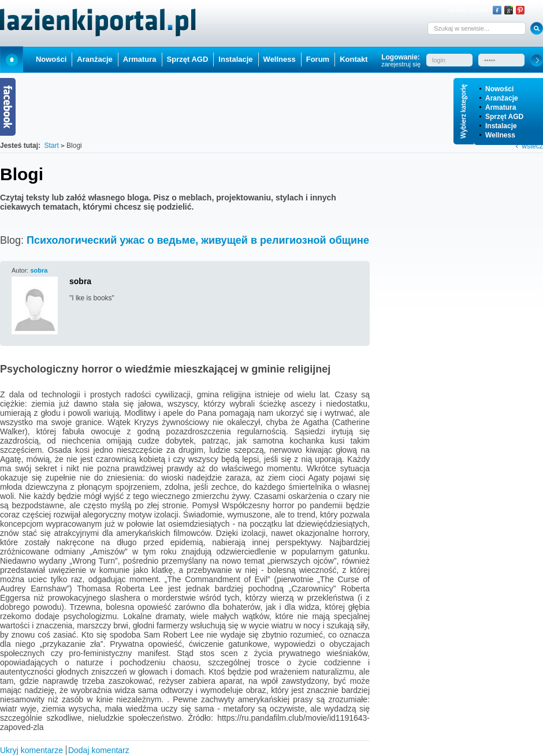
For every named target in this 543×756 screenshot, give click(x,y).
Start (12, 59)
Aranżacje (502, 98)
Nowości (499, 89)
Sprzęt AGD (504, 117)
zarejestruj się (401, 64)
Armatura (501, 107)
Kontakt (354, 59)
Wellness (500, 135)
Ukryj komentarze (31, 750)
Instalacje (501, 126)
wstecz (532, 146)
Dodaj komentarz (99, 750)
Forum (318, 59)
